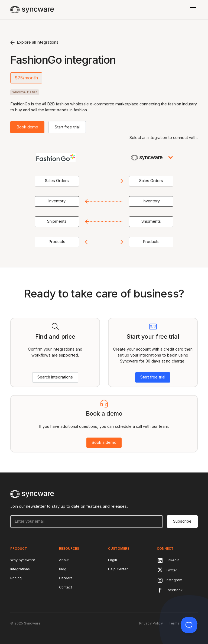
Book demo (27, 127)
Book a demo (104, 442)
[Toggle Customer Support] (189, 625)
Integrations (20, 569)
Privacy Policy (151, 623)
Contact (66, 587)
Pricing (16, 578)
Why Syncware (23, 560)
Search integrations (55, 377)
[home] (32, 10)
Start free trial (67, 127)
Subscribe (182, 521)
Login (113, 560)
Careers (66, 578)
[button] (192, 10)
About (64, 560)
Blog (63, 569)
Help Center (118, 569)
